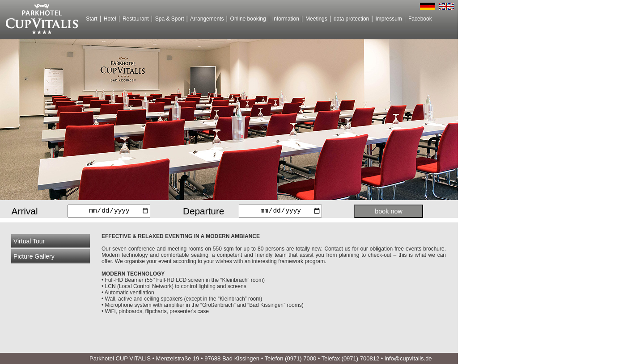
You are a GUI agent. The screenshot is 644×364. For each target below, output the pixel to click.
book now (389, 211)
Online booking (248, 19)
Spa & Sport (170, 19)
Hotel (110, 19)
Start (91, 19)
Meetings (316, 19)
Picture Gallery (34, 256)
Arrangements (207, 19)
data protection (351, 19)
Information (286, 19)
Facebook (420, 19)
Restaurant (136, 19)
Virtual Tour (29, 241)
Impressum (388, 19)
